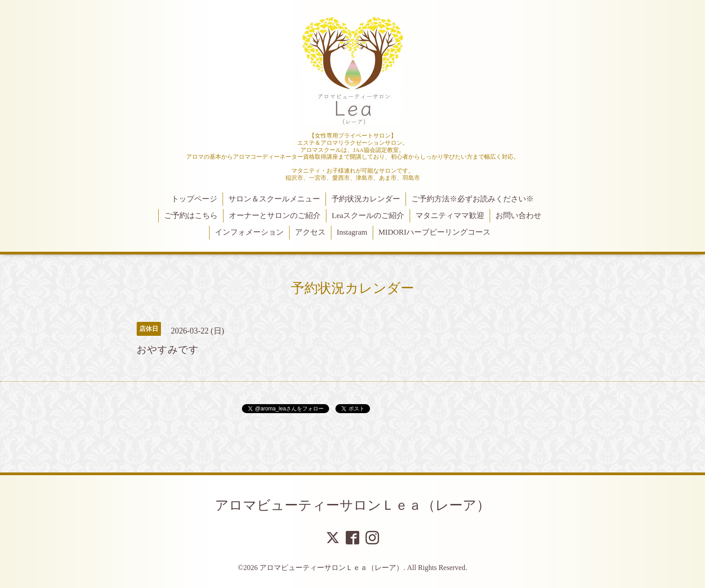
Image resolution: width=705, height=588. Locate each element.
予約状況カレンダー (366, 199)
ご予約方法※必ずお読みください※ (473, 199)
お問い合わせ (518, 216)
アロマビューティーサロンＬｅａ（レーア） (352, 505)
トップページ (194, 199)
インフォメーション (249, 232)
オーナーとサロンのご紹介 (275, 216)
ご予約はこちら (191, 216)
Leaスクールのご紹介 (368, 216)
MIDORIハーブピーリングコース (434, 232)
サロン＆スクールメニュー (274, 199)
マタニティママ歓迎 (450, 216)
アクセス (310, 232)
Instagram (352, 232)
